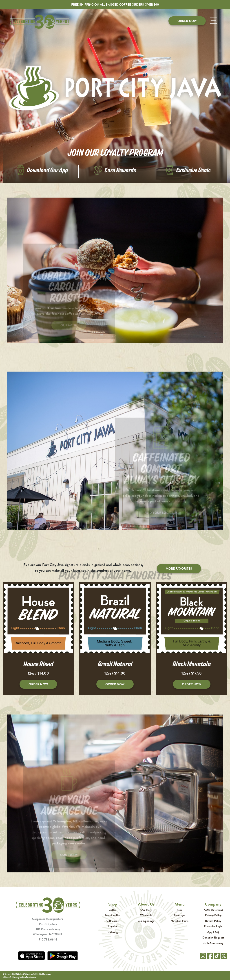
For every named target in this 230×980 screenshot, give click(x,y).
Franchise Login (213, 926)
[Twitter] (224, 955)
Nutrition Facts (180, 921)
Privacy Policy (213, 915)
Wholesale (146, 915)
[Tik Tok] (217, 955)
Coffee (113, 910)
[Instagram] (203, 955)
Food (180, 910)
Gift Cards (113, 921)
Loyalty (113, 926)
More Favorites (179, 568)
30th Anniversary (213, 943)
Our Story (146, 910)
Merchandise (113, 915)
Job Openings (146, 921)
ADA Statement (213, 910)
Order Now (187, 21)
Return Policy (213, 921)
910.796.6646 (48, 939)
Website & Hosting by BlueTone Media (19, 977)
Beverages (180, 915)
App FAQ (213, 932)
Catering (113, 932)
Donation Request (213, 938)
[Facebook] (210, 955)
